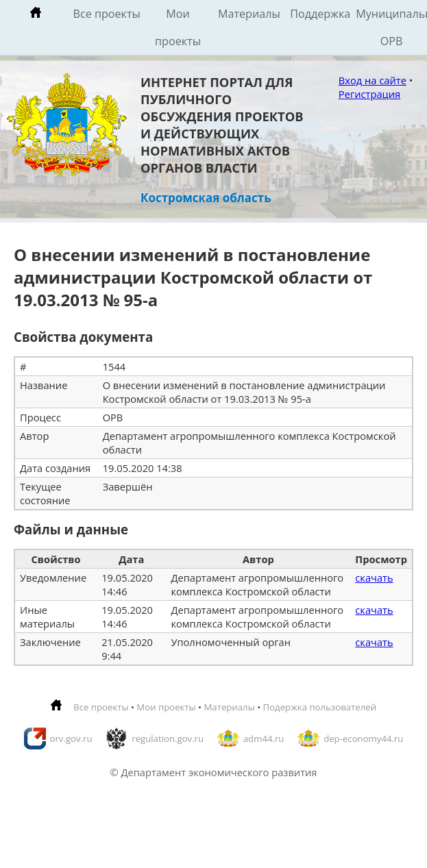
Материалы (249, 14)
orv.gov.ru (71, 739)
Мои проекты (178, 27)
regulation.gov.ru (168, 739)
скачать (374, 578)
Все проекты (107, 14)
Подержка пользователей (320, 707)
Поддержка (320, 14)
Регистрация (369, 94)
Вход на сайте (373, 80)
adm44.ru (264, 739)
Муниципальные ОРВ (391, 27)
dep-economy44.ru (363, 739)
